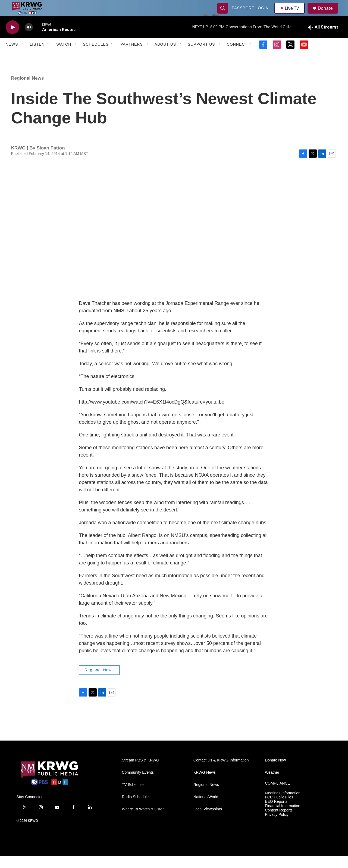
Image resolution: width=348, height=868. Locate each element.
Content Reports (279, 822)
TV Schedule (133, 797)
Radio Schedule (135, 809)
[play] (12, 40)
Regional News (28, 90)
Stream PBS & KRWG (141, 772)
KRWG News (205, 785)
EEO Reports (276, 814)
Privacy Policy (277, 827)
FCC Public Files (279, 809)
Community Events (138, 785)
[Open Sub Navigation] (22, 57)
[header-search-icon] (224, 14)
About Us (165, 57)
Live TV (291, 14)
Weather (272, 785)
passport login (251, 14)
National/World (206, 809)
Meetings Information (283, 805)
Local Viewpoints (208, 821)
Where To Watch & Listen (143, 821)
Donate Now (275, 772)
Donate (329, 14)
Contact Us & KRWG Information (221, 772)
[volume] (29, 40)
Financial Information (283, 818)
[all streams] (323, 39)
